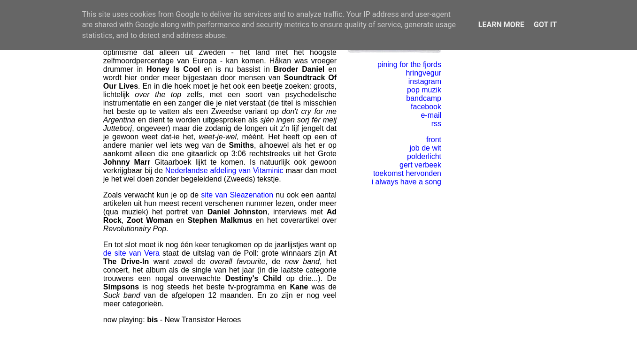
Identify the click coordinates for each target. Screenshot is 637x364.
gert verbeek (420, 165)
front (434, 140)
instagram (425, 81)
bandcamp (424, 98)
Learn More (501, 25)
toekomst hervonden (407, 173)
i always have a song (406, 182)
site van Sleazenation (237, 195)
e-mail (431, 115)
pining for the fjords (409, 64)
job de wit (425, 148)
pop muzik (424, 90)
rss (436, 124)
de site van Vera (131, 253)
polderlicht (424, 156)
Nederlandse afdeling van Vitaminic (224, 171)
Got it (545, 25)
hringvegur (423, 73)
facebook (426, 107)
